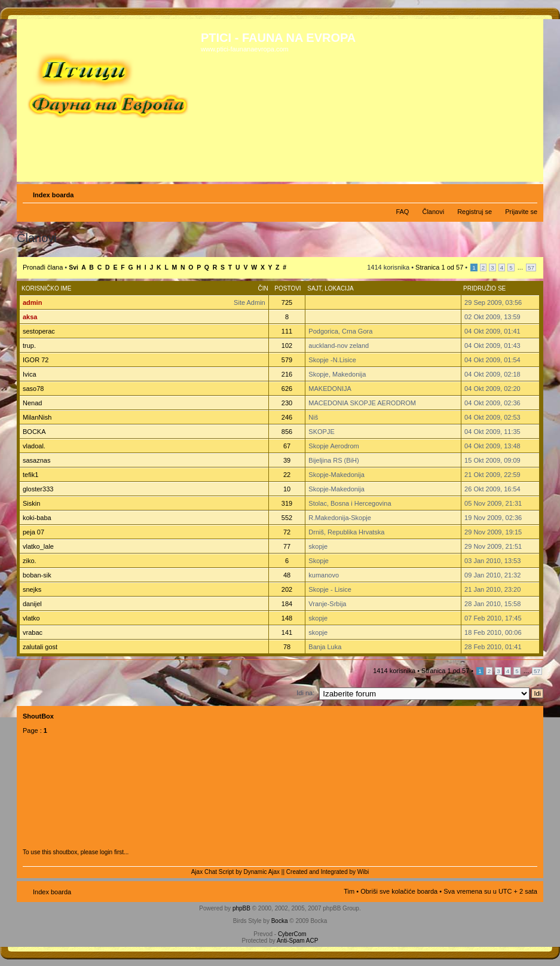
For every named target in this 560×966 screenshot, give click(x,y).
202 (287, 589)
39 (287, 460)
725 (287, 302)
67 (287, 446)
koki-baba (37, 518)
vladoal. (34, 446)
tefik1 (30, 475)
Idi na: (305, 693)
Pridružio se (484, 288)
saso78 (33, 389)
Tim (349, 891)
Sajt (314, 288)
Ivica (30, 374)
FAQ (402, 212)
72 (287, 532)
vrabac (33, 632)
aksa (30, 317)
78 (287, 647)
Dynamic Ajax (262, 872)
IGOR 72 (36, 360)
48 (287, 575)
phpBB (241, 908)
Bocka (280, 921)
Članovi (433, 212)
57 (531, 268)
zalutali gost (40, 647)
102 (287, 346)
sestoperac (39, 331)
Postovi (287, 288)
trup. (29, 346)
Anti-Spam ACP (297, 941)
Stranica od (439, 267)
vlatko (31, 618)
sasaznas (36, 460)
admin (32, 302)
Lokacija (339, 288)
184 (287, 604)
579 (287, 360)
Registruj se (475, 212)
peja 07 (33, 532)
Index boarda (53, 195)
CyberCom (292, 934)
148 (287, 618)
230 (287, 403)
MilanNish (37, 417)
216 (287, 374)
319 (287, 503)
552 (287, 518)
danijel (32, 604)
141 (287, 632)
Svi (74, 268)
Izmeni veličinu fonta (529, 192)
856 (287, 432)
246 (287, 417)
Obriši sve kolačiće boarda (399, 891)
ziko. (30, 561)
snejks (32, 589)
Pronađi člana (43, 267)
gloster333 (38, 489)
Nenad (32, 403)
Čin (263, 288)
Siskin (31, 503)
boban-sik (37, 575)
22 (287, 475)
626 (287, 389)
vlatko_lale (38, 546)
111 (287, 331)
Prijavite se (521, 212)
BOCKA (34, 432)
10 (287, 489)
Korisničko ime (46, 288)
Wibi (363, 872)
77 (287, 546)
